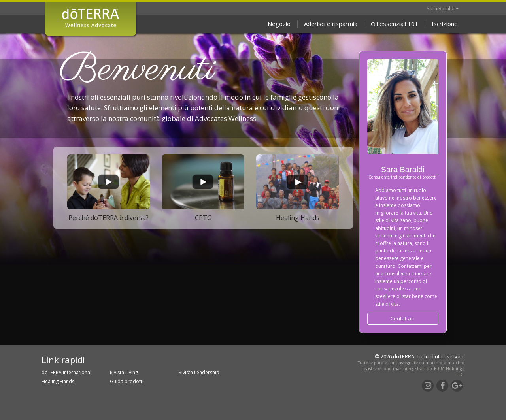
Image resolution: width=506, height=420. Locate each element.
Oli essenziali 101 (395, 24)
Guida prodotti (127, 381)
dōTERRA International (66, 372)
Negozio (279, 24)
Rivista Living (124, 372)
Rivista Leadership (199, 372)
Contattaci (403, 318)
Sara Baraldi (443, 8)
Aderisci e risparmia (331, 24)
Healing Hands (58, 381)
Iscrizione (445, 24)
